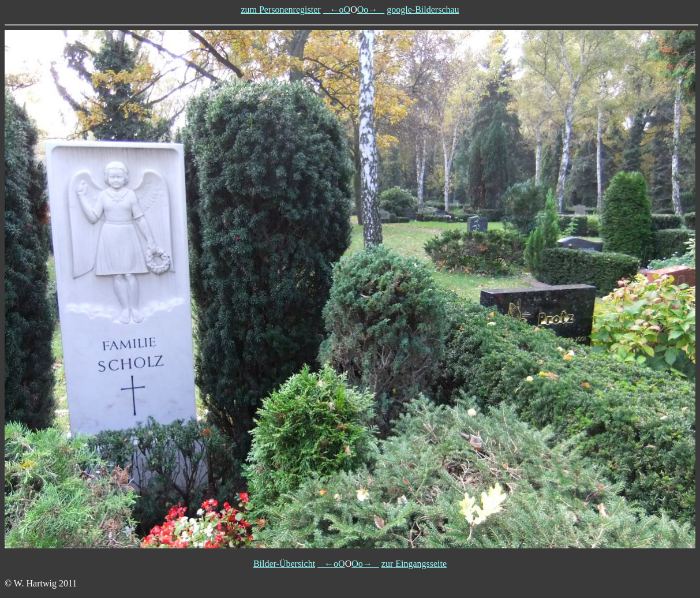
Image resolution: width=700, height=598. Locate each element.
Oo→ (371, 10)
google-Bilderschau (423, 10)
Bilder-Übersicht (284, 564)
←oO (337, 10)
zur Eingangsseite (414, 564)
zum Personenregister (280, 10)
